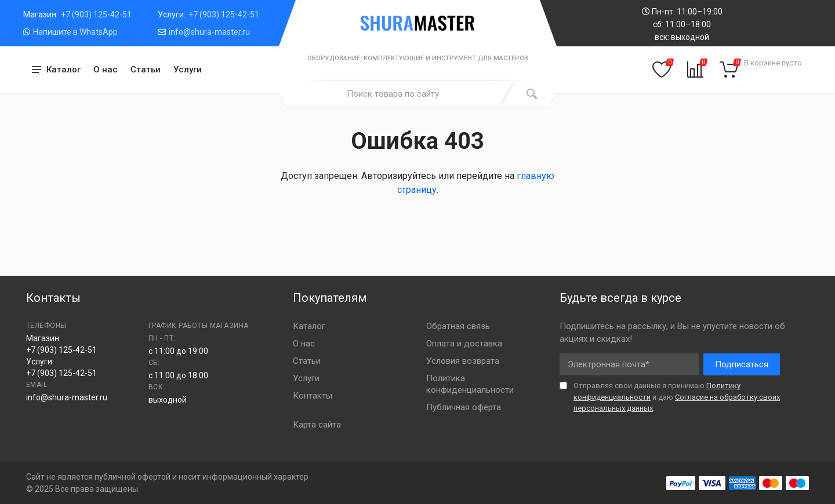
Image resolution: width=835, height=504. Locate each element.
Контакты (313, 396)
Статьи (146, 70)
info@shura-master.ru (209, 32)
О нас (106, 70)
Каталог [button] (63, 70)
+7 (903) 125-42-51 (96, 14)
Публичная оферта (464, 407)
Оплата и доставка (464, 344)
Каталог (309, 326)
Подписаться (742, 364)
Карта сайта (317, 425)
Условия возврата (463, 361)
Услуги (188, 70)
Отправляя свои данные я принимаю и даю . (677, 397)
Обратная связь (458, 326)
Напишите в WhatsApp (75, 32)
